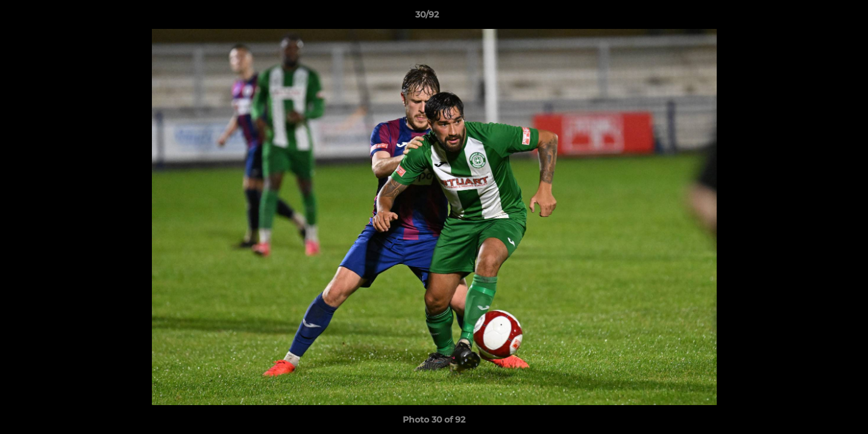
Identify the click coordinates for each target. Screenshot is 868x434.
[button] (817, 17)
